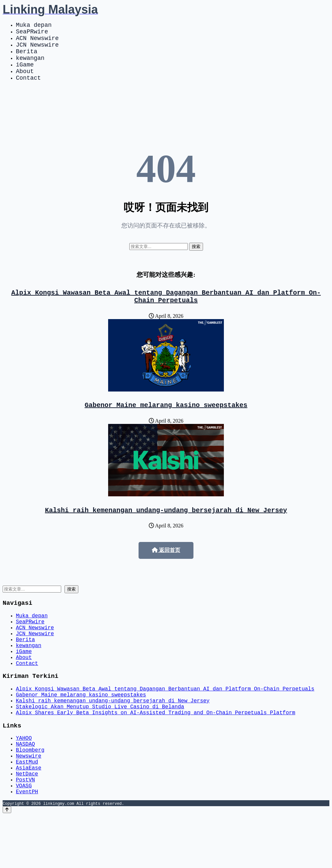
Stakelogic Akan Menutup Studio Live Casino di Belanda (100, 743)
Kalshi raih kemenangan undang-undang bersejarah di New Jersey (166, 527)
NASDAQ (25, 785)
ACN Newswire (37, 42)
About (25, 81)
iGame (25, 73)
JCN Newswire (37, 50)
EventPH (27, 844)
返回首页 (166, 567)
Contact (28, 89)
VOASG (24, 836)
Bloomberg (30, 793)
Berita (27, 58)
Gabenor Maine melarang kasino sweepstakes (166, 420)
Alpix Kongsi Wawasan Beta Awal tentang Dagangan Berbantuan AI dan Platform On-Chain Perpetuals (166, 310)
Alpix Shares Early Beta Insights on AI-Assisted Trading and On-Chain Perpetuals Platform (156, 750)
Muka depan (34, 26)
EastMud (27, 807)
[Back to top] (7, 862)
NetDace (27, 822)
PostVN (25, 829)
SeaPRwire (32, 34)
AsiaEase (29, 814)
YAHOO (24, 778)
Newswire (29, 800)
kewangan (30, 65)
